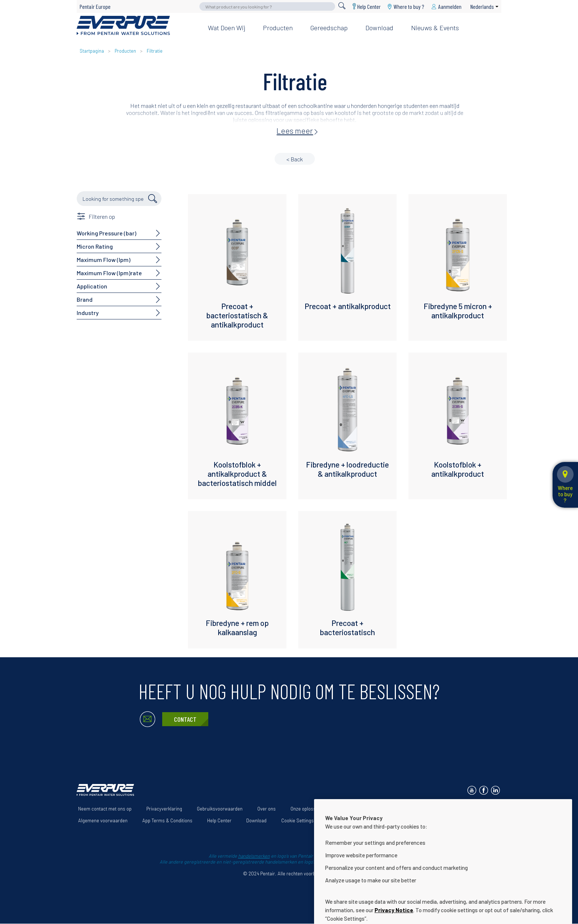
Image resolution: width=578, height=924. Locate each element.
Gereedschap (329, 28)
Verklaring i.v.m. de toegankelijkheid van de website (395, 809)
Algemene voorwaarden (103, 820)
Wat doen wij (227, 28)
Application (92, 286)
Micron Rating (95, 246)
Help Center (369, 6)
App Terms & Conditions (167, 820)
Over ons (267, 809)
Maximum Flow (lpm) (104, 260)
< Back (295, 159)
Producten (278, 28)
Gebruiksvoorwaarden (220, 809)
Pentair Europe (95, 6)
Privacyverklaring (164, 809)
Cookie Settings (297, 820)
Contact (185, 719)
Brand (85, 299)
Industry (88, 313)
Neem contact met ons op (105, 809)
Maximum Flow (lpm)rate (109, 273)
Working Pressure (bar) (107, 233)
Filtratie (155, 51)
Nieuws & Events (435, 28)
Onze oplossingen (309, 809)
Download (379, 28)
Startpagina (92, 51)
